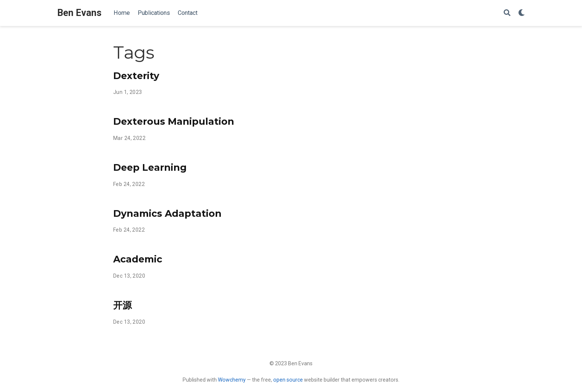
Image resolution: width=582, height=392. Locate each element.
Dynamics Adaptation (167, 213)
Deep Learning (150, 167)
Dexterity (136, 76)
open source (288, 380)
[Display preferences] (521, 13)
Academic (138, 259)
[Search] (507, 13)
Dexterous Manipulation (174, 121)
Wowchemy (232, 380)
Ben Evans (79, 13)
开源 (122, 305)
